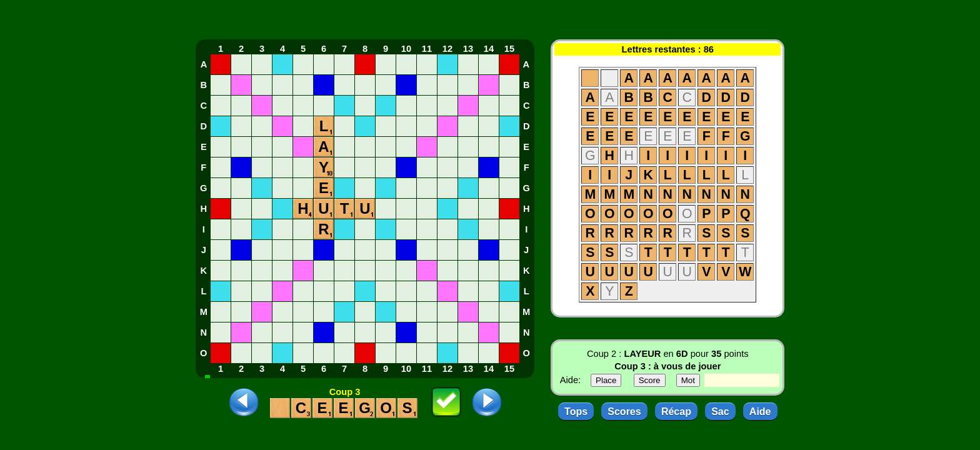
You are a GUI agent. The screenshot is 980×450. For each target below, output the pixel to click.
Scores (624, 412)
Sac (720, 412)
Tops (576, 412)
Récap (676, 412)
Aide (760, 412)
